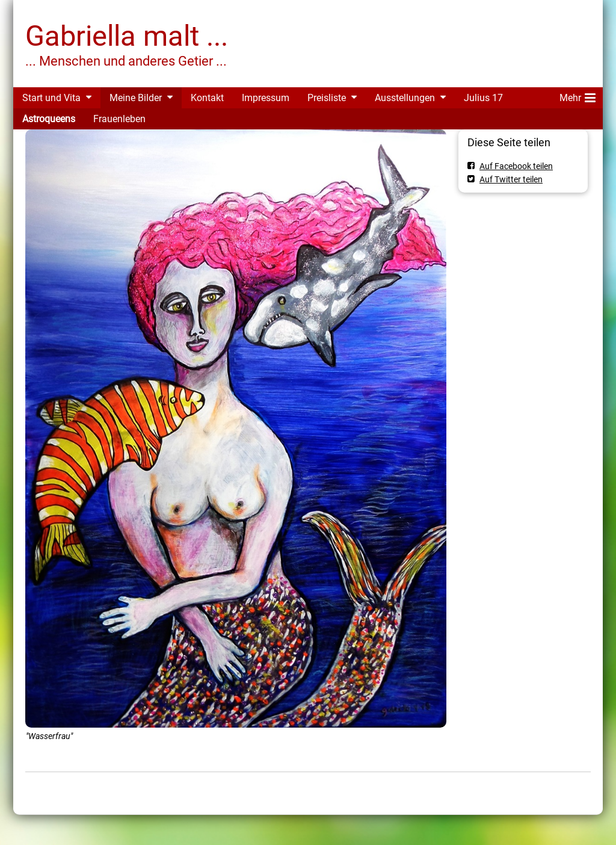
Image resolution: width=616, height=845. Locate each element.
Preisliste (327, 98)
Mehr (577, 96)
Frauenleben (119, 119)
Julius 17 (483, 98)
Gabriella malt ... (127, 36)
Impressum (266, 98)
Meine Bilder (136, 98)
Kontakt (207, 98)
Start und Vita (51, 98)
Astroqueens (49, 119)
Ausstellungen (405, 98)
